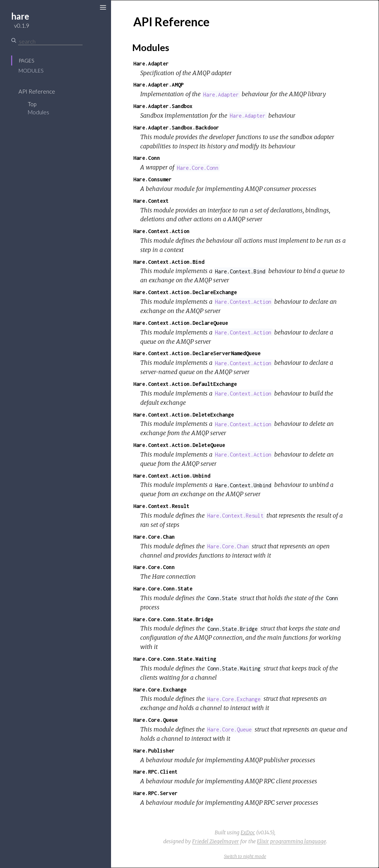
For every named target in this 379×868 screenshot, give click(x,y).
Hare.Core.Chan (154, 537)
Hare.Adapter (151, 63)
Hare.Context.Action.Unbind (172, 476)
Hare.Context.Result (161, 506)
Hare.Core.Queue (155, 720)
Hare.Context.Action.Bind (169, 262)
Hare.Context (151, 201)
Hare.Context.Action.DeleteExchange (184, 415)
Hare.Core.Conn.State (163, 588)
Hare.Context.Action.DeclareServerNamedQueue (197, 353)
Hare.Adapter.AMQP (158, 85)
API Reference (37, 91)
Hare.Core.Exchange (160, 689)
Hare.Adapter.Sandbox (163, 106)
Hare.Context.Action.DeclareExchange (185, 292)
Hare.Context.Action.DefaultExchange (185, 384)
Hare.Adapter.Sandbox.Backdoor (176, 127)
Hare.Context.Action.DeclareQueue (181, 323)
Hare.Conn (147, 158)
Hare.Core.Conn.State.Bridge (173, 619)
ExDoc (248, 832)
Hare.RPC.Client (155, 772)
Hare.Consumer (152, 179)
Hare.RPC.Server (155, 793)
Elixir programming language (291, 841)
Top (32, 104)
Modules (31, 70)
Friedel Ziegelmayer (216, 841)
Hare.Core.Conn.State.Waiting (175, 659)
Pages (26, 60)
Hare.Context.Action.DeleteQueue (179, 445)
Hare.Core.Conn (154, 567)
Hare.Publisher (154, 751)
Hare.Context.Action (161, 231)
